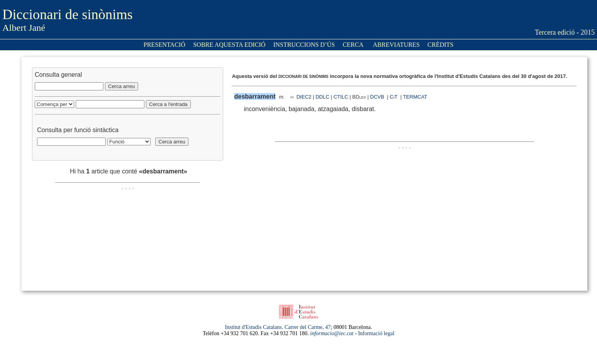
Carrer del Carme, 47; (308, 327)
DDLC (322, 97)
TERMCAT (415, 97)
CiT (394, 97)
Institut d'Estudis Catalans (254, 327)
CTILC (341, 97)
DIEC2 (304, 97)
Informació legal (376, 333)
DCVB (378, 97)
